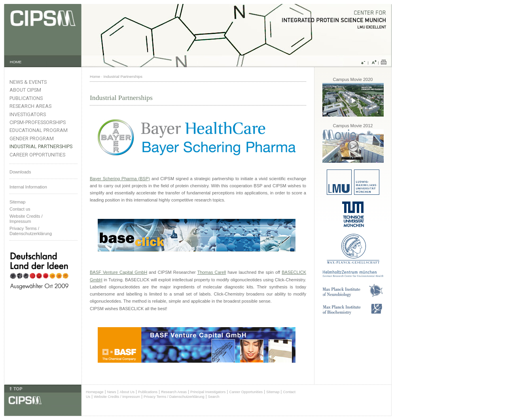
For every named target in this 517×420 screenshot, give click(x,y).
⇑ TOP (15, 389)
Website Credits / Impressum (117, 397)
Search (214, 397)
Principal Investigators (208, 392)
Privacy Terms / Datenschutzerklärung (31, 231)
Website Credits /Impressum (26, 219)
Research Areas (30, 106)
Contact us (20, 209)
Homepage (95, 392)
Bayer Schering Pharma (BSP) (120, 179)
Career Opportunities (37, 155)
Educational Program (39, 130)
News (112, 392)
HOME (16, 62)
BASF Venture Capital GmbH (118, 272)
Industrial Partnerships (41, 146)
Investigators (28, 114)
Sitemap (17, 202)
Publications (26, 98)
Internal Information (28, 187)
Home (95, 76)
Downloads (20, 172)
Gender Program (32, 138)
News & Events (28, 82)
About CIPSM (25, 90)
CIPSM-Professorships (38, 122)
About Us (127, 392)
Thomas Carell (212, 272)
